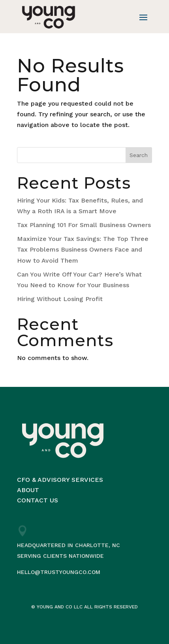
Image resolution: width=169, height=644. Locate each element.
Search (139, 155)
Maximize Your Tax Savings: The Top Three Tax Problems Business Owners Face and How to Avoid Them (83, 249)
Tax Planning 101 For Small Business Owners (84, 225)
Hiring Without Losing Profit (60, 299)
